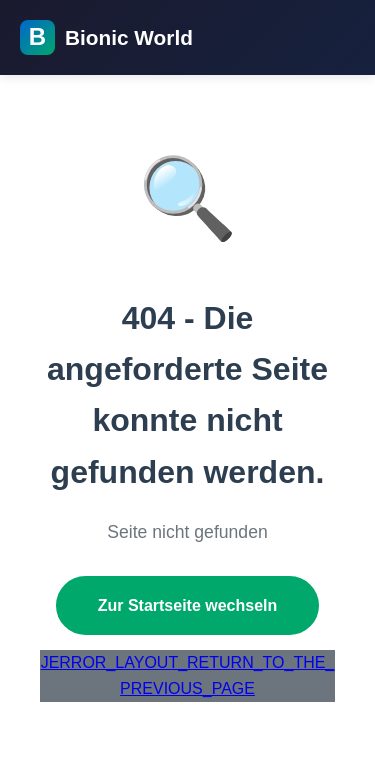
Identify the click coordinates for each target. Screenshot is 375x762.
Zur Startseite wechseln (188, 605)
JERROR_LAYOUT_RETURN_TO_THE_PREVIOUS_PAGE (188, 675)
